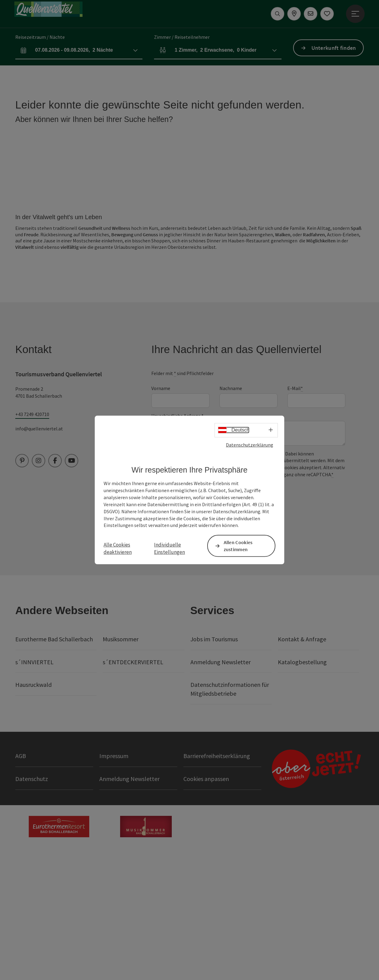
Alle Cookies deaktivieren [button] (118, 548)
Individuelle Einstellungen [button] (169, 548)
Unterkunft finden (334, 48)
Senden (176, 631)
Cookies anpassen (206, 905)
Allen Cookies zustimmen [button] (238, 546)
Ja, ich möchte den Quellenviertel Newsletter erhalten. (221, 612)
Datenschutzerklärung (250, 445)
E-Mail (295, 515)
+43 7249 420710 (32, 540)
